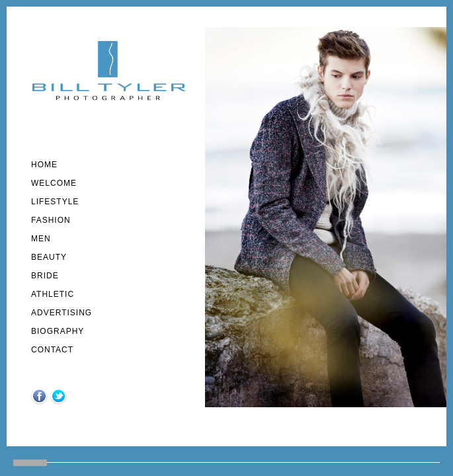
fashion (51, 220)
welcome (54, 183)
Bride (45, 276)
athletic (53, 294)
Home (44, 165)
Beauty (49, 257)
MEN (41, 239)
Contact (52, 350)
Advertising (62, 313)
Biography (58, 331)
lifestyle (55, 202)
